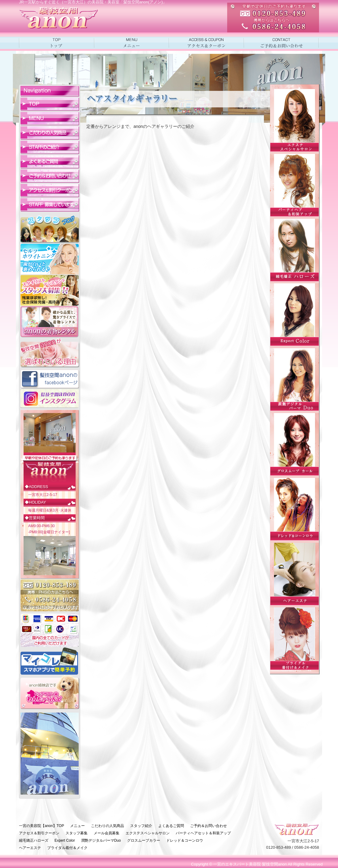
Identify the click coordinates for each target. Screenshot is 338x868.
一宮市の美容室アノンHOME (56, 43)
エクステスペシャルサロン (148, 833)
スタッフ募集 (77, 833)
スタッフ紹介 (141, 826)
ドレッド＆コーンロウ (185, 840)
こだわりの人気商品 (107, 826)
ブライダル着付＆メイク (67, 848)
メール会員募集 (107, 833)
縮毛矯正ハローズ (34, 840)
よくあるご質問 (171, 826)
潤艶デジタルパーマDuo (101, 840)
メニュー (131, 43)
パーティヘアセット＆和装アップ (203, 833)
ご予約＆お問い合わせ (282, 43)
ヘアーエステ (30, 848)
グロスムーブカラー (144, 840)
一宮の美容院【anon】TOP (41, 826)
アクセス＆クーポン (207, 43)
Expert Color (65, 840)
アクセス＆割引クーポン (39, 833)
